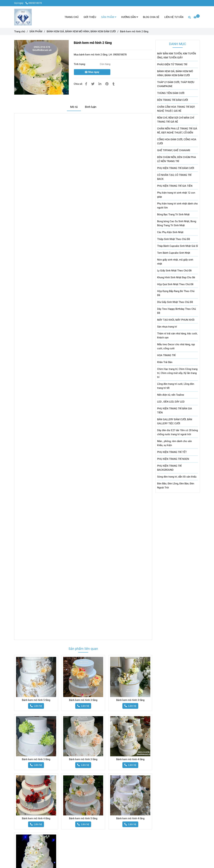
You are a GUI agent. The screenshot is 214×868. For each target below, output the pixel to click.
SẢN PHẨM (109, 17)
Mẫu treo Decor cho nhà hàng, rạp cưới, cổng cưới (176, 346)
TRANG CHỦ (72, 17)
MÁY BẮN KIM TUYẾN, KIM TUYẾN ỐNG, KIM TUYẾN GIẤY (177, 56)
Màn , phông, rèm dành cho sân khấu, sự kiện (174, 443)
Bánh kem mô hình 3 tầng (83, 700)
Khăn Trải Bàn (165, 362)
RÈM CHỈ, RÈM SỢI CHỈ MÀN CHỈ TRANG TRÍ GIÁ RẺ (176, 120)
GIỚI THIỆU (90, 17)
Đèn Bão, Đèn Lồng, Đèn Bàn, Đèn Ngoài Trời (176, 486)
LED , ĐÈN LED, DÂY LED (171, 402)
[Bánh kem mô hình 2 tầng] (23, 17)
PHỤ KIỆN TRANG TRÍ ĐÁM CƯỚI (176, 168)
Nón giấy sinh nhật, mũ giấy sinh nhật (175, 262)
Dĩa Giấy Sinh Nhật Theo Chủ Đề (175, 302)
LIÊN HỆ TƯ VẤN (174, 17)
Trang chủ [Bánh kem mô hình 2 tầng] (20, 31)
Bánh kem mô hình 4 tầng (130, 759)
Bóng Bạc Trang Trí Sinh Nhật (173, 214)
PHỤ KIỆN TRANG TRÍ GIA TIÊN (175, 186)
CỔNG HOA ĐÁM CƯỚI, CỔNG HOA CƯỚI (177, 141)
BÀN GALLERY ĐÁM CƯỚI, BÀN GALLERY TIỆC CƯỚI (175, 421)
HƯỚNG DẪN (130, 17)
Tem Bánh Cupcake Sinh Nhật (174, 253)
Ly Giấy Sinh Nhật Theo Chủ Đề (174, 271)
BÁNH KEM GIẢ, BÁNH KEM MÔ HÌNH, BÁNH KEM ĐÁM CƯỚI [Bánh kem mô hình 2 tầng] (81, 31)
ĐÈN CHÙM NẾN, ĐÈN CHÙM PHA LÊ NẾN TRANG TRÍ (177, 159)
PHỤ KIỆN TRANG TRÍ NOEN (173, 459)
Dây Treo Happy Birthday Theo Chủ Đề (176, 311)
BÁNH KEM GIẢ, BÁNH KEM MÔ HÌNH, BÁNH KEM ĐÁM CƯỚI (175, 73)
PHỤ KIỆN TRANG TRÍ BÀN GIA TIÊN (175, 411)
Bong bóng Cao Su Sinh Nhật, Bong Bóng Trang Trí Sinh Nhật (177, 223)
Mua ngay (92, 72)
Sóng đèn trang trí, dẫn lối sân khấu (177, 477)
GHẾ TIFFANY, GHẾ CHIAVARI (174, 150)
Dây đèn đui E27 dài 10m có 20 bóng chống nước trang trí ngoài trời (177, 432)
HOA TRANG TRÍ (166, 355)
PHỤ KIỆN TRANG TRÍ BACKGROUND (169, 468)
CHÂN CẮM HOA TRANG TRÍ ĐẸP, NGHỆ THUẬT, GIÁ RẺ (176, 109)
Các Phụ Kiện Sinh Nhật (170, 232)
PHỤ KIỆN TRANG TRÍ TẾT (172, 452)
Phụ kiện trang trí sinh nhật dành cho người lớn (177, 206)
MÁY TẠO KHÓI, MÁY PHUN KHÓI (176, 320)
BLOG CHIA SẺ (151, 17)
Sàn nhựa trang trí (167, 327)
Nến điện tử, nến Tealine (171, 395)
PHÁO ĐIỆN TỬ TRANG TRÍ (172, 64)
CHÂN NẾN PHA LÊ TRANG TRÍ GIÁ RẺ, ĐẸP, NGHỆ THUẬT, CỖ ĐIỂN (177, 131)
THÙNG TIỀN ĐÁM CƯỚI (171, 93)
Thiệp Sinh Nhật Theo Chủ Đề (174, 239)
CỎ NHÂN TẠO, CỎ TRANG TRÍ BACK (174, 177)
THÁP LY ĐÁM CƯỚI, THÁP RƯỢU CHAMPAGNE (176, 84)
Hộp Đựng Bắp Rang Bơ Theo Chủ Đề (176, 293)
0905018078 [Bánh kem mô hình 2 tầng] (34, 3)
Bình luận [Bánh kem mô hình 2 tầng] (91, 107)
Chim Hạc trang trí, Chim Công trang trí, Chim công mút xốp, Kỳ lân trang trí (177, 373)
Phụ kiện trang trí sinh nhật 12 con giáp (176, 195)
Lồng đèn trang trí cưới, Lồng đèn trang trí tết (176, 386)
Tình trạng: (80, 64)
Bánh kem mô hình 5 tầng (36, 700)
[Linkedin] (100, 84)
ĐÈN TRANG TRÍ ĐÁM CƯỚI (173, 100)
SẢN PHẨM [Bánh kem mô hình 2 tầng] (36, 31)
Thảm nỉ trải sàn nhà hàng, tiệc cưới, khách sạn (177, 336)
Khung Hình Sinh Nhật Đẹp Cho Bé (176, 277)
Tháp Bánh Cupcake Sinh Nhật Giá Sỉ (178, 246)
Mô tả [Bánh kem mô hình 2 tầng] (74, 107)
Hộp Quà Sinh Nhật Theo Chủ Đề (175, 284)
